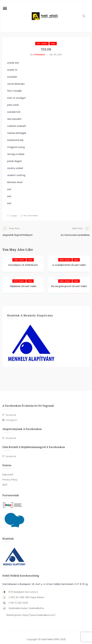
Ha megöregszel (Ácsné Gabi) (69, 283)
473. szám (19, 278)
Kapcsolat (8, 471)
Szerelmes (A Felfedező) (23, 261)
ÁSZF (5, 481)
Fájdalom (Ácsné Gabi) (23, 283)
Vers (53, 44)
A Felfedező (39, 55)
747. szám (42, 44)
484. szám (65, 278)
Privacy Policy (10, 476)
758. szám (19, 256)
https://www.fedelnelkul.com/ (39, 612)
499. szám (65, 256)
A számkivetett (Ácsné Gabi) (69, 261)
